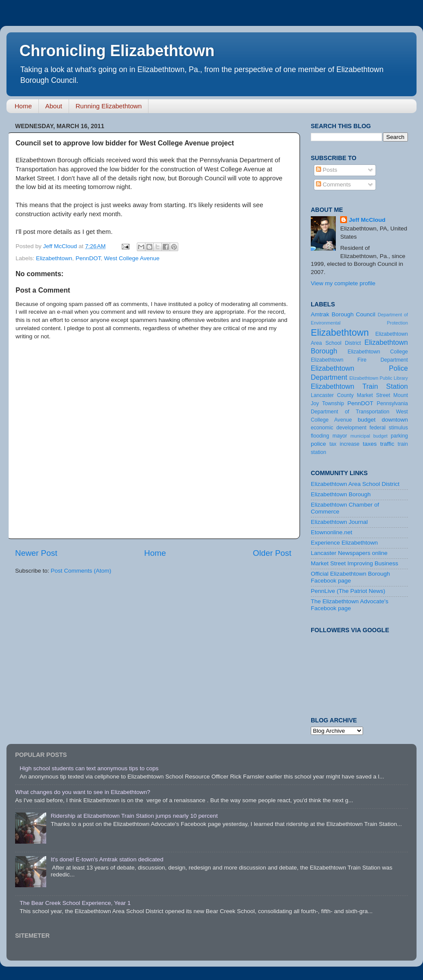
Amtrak (320, 314)
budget (367, 420)
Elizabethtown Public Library (379, 378)
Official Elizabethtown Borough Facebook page (350, 577)
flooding (320, 436)
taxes (369, 444)
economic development (339, 428)
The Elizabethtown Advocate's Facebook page (350, 605)
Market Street (374, 395)
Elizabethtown (54, 258)
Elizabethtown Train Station (359, 386)
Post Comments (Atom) (81, 571)
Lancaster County (332, 395)
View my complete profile (343, 283)
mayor (340, 436)
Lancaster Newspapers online (349, 553)
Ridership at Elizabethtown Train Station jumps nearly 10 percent (134, 816)
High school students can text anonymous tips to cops (89, 768)
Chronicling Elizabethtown (117, 51)
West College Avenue (132, 258)
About (54, 106)
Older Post (272, 553)
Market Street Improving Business (355, 563)
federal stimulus (389, 428)
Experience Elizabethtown (344, 543)
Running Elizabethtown (109, 106)
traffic (387, 444)
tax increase (344, 444)
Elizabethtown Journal (339, 522)
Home (23, 106)
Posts (327, 170)
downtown (395, 420)
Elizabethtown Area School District (355, 484)
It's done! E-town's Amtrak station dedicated (107, 859)
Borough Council (353, 314)
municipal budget (369, 436)
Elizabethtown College (378, 352)
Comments (333, 184)
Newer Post (36, 553)
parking (399, 436)
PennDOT (88, 258)
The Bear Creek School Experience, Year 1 (75, 903)
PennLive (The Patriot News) (348, 591)
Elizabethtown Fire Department (359, 360)
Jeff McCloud (367, 220)
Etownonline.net (331, 532)
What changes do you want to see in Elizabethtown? (83, 792)
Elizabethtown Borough (341, 494)
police (318, 444)
